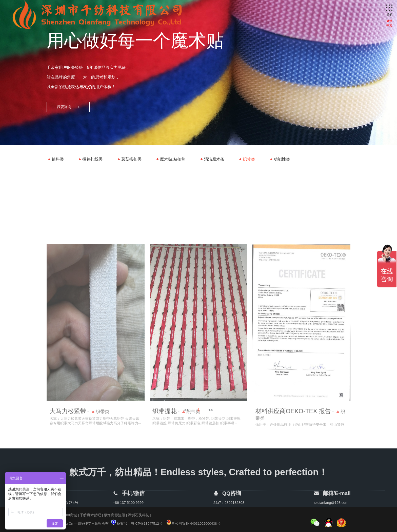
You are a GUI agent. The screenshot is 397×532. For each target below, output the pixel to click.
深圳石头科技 (138, 515)
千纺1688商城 (66, 515)
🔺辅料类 (55, 159)
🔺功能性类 (279, 159)
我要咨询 (64, 107)
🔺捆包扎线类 (90, 159)
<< (186, 412)
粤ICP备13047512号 (147, 524)
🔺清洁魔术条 (212, 159)
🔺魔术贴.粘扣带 (170, 159)
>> (211, 412)
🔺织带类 (246, 159)
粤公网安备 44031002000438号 (193, 524)
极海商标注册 (114, 515)
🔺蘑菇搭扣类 (129, 159)
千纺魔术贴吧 (90, 515)
